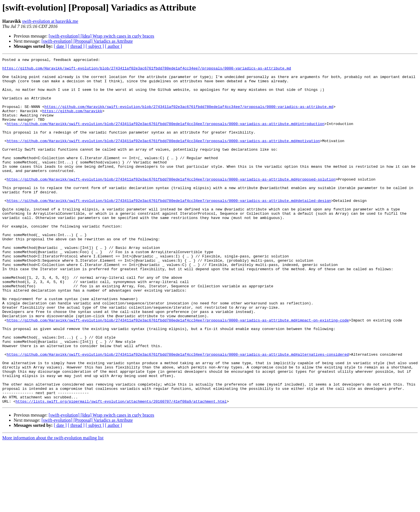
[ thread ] (76, 46)
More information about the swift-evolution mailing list (53, 507)
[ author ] (114, 46)
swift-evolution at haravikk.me (50, 21)
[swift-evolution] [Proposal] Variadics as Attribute (87, 41)
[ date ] (60, 46)
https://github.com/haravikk (72, 122)
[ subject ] (95, 46)
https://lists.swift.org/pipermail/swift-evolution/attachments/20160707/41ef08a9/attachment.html (121, 470)
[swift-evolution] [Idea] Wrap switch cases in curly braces (102, 36)
